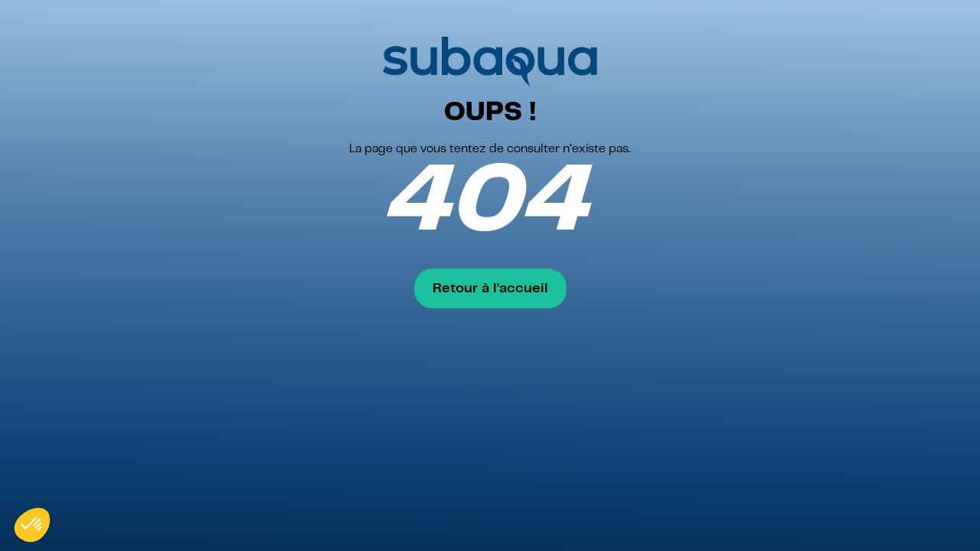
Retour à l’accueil (490, 289)
